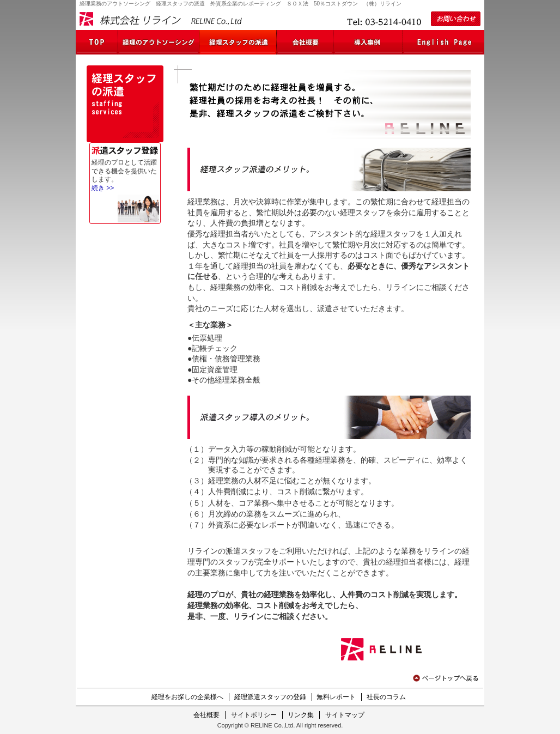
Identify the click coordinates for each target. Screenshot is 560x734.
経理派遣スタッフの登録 (270, 697)
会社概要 (206, 715)
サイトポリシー (254, 715)
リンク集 (301, 715)
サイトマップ (345, 715)
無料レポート (336, 697)
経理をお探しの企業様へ (187, 697)
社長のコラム (386, 697)
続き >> (103, 188)
